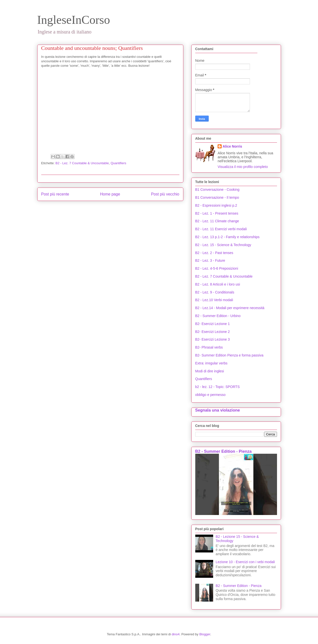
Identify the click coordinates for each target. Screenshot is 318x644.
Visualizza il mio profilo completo (243, 167)
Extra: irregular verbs (211, 363)
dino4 (176, 634)
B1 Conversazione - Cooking (217, 190)
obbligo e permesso (210, 395)
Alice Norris (232, 146)
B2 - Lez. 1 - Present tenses (217, 213)
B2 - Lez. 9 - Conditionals (215, 292)
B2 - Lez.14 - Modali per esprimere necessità (230, 308)
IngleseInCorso (74, 20)
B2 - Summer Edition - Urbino (218, 316)
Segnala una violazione (218, 410)
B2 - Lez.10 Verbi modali (214, 300)
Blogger (205, 634)
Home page (110, 194)
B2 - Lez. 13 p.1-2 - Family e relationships (227, 237)
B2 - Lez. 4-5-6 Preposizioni (217, 268)
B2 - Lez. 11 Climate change (217, 221)
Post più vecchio (165, 194)
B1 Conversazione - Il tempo (217, 197)
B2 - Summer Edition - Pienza (223, 451)
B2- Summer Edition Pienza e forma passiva (229, 355)
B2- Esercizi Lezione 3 (213, 339)
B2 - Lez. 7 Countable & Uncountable (82, 163)
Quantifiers (118, 163)
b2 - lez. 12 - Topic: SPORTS (218, 387)
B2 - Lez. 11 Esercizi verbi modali (221, 229)
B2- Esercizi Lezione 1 (213, 324)
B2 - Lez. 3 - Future (210, 260)
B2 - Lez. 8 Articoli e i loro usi (218, 284)
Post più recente (55, 194)
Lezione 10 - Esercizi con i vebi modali (245, 562)
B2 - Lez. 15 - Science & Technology (223, 245)
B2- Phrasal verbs (209, 347)
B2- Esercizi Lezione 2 (213, 332)
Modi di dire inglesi (210, 371)
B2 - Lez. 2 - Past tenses (214, 253)
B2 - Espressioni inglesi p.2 (216, 205)
